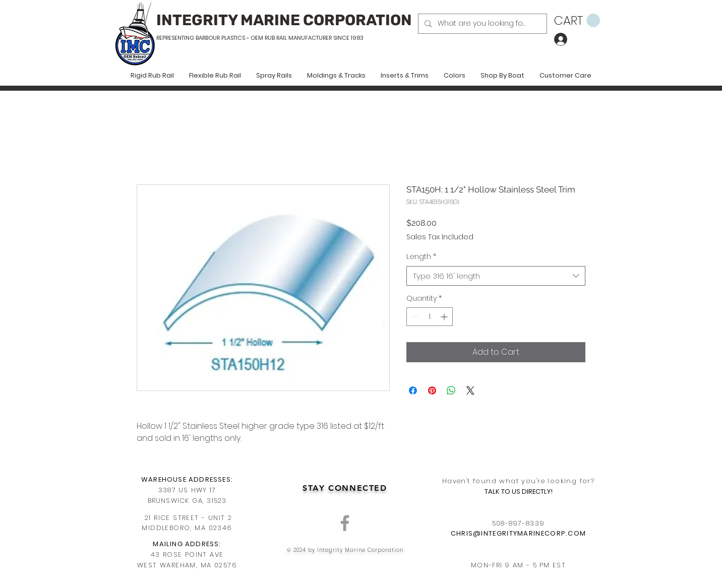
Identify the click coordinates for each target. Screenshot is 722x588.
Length (421, 257)
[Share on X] (470, 390)
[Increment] (445, 317)
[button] (577, 21)
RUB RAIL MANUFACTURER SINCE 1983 (313, 38)
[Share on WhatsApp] (451, 390)
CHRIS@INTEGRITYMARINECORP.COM (519, 533)
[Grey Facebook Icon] (345, 523)
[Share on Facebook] (413, 390)
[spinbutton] (430, 317)
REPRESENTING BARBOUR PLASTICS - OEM (210, 38)
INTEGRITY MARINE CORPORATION (284, 20)
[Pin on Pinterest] (432, 390)
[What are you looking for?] (482, 24)
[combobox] (496, 276)
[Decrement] (414, 317)
